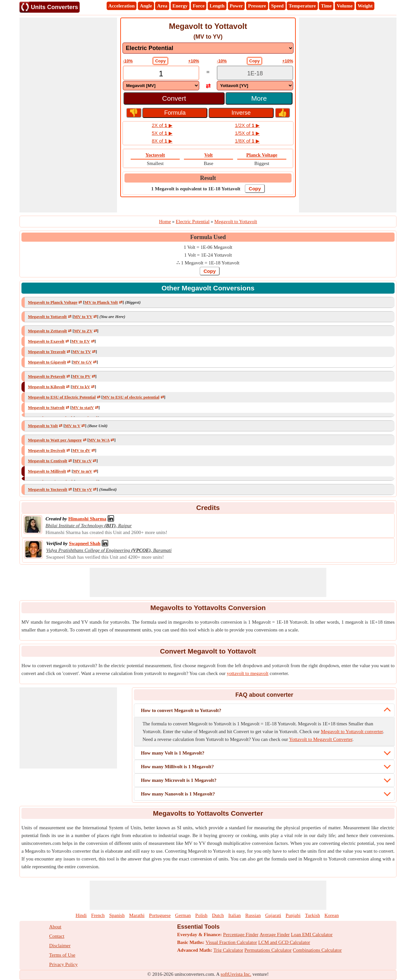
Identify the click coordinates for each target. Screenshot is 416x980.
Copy (160, 61)
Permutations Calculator (268, 950)
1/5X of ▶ (247, 133)
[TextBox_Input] (161, 74)
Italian (235, 915)
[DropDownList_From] (161, 86)
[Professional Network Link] (87, 519)
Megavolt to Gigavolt (47, 362)
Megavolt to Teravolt (47, 352)
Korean (331, 915)
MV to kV (81, 387)
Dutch (218, 915)
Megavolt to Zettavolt (47, 331)
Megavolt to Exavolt (46, 341)
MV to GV (83, 362)
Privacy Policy (63, 964)
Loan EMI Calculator (312, 935)
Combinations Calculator (317, 950)
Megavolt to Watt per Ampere (55, 440)
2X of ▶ (162, 125)
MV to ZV (83, 331)
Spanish (117, 915)
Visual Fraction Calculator (231, 942)
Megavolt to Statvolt (46, 407)
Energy (180, 6)
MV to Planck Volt (101, 302)
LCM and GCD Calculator (284, 942)
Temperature (302, 6)
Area (162, 6)
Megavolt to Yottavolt (47, 317)
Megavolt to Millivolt (47, 471)
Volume (345, 6)
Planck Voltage (262, 155)
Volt (208, 155)
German (183, 915)
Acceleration (122, 6)
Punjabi (293, 915)
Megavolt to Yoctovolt (48, 489)
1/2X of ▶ (247, 125)
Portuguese (160, 915)
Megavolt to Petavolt (47, 376)
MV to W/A (99, 440)
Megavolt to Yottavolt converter (352, 732)
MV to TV (82, 352)
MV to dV (81, 450)
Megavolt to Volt (43, 426)
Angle (146, 6)
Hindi (81, 915)
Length (217, 6)
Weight (365, 6)
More (259, 98)
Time (326, 6)
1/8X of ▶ (247, 141)
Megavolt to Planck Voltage (53, 302)
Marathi (137, 915)
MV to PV (82, 376)
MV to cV (83, 461)
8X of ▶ (162, 141)
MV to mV (83, 471)
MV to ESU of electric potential (131, 397)
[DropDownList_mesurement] (208, 48)
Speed (277, 6)
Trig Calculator (228, 950)
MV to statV (83, 407)
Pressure (257, 6)
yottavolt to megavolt (248, 673)
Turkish (312, 915)
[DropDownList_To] (255, 86)
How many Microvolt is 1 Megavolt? (179, 780)
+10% (194, 61)
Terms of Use (62, 955)
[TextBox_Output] (255, 74)
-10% (128, 61)
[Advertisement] (68, 115)
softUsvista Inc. (236, 974)
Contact (57, 936)
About (55, 927)
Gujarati (273, 915)
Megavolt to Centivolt (48, 461)
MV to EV (81, 341)
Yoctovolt (155, 155)
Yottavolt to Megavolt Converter (321, 739)
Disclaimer (60, 946)
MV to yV (83, 489)
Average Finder (275, 935)
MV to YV (83, 317)
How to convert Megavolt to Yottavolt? (181, 710)
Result (208, 178)
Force (199, 6)
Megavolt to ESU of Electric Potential (62, 397)
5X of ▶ (162, 133)
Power (236, 6)
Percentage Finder (241, 935)
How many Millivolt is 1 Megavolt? (177, 767)
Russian (253, 915)
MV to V (73, 426)
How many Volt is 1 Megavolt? (172, 753)
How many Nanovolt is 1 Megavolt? (178, 794)
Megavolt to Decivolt (47, 450)
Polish (201, 915)
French (98, 915)
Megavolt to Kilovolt (46, 387)
